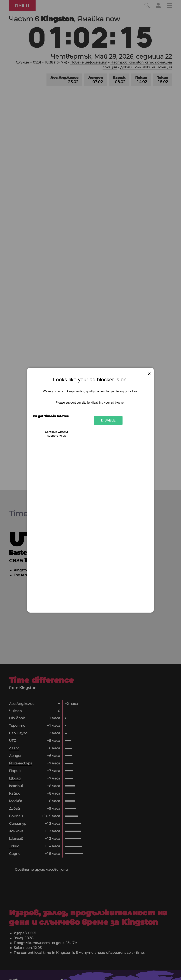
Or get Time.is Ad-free (51, 416)
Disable (108, 420)
